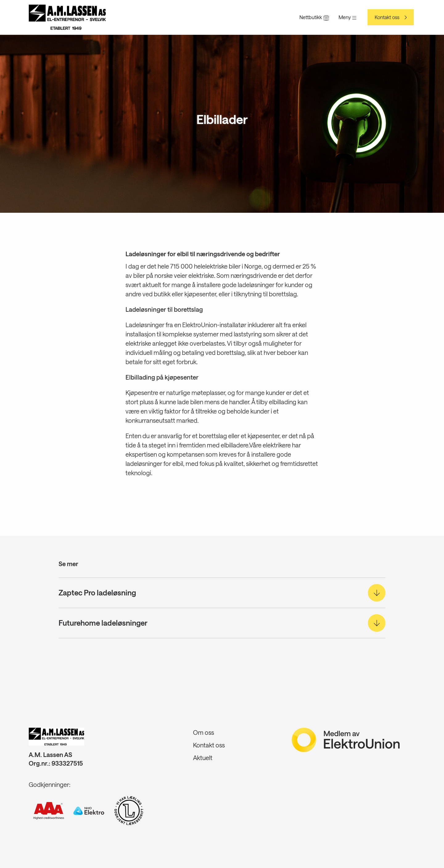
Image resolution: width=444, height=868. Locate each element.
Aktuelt (203, 758)
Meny (347, 17)
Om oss (203, 732)
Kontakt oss (387, 17)
